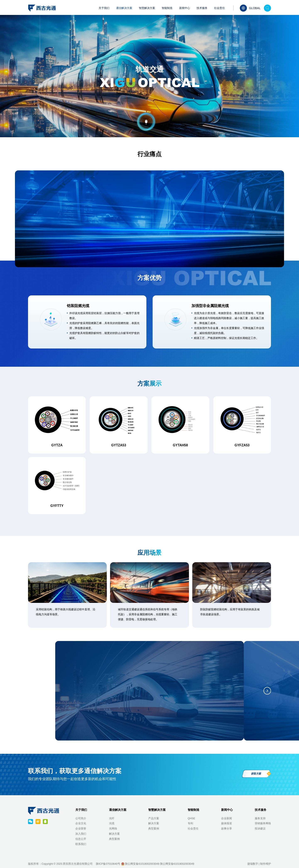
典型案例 (114, 839)
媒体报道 (227, 823)
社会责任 (219, 8)
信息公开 (81, 839)
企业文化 (81, 823)
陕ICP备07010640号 (108, 864)
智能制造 (167, 8)
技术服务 (202, 8)
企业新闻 (227, 818)
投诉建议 (260, 829)
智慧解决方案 (147, 8)
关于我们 (104, 8)
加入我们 (81, 834)
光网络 (113, 829)
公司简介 (81, 818)
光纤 (112, 818)
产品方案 (154, 818)
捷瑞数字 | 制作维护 (259, 864)
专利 (190, 823)
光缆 (112, 823)
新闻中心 (185, 8)
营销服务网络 (263, 823)
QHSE (191, 818)
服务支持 (260, 818)
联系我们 (81, 844)
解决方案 (114, 834)
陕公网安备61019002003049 (140, 864)
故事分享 (227, 829)
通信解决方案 (124, 8)
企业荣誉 (81, 829)
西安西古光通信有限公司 (78, 864)
